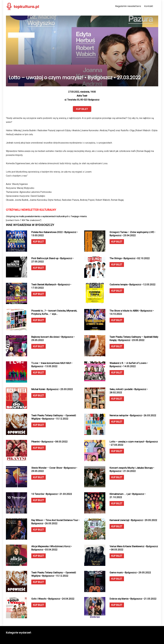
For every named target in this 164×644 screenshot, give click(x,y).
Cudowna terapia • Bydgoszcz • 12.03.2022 (132, 284)
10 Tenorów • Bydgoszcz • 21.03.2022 (52, 494)
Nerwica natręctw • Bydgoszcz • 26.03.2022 (133, 415)
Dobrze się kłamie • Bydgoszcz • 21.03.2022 (133, 599)
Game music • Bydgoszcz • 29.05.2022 (130, 573)
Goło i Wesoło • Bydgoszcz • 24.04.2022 (53, 599)
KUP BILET (38, 242)
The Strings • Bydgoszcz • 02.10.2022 (130, 258)
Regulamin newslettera (128, 6)
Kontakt (149, 6)
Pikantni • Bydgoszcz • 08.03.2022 (49, 442)
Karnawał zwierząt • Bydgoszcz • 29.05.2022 (133, 520)
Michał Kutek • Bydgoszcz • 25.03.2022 (52, 389)
